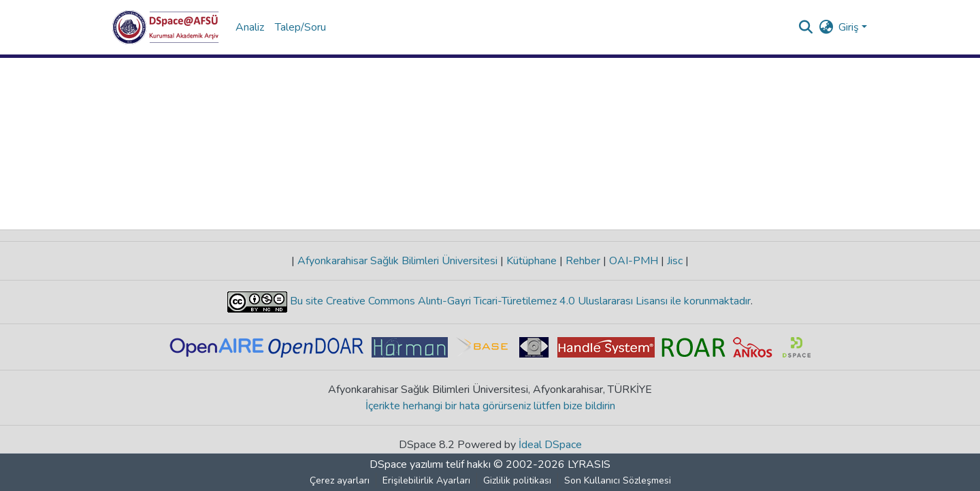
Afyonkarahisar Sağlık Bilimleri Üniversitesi (397, 261)
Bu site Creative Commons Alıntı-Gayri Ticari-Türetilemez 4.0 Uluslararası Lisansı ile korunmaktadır (519, 301)
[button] (166, 27)
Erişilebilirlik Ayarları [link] (426, 480)
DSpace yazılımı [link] (406, 464)
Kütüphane (532, 261)
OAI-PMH (634, 261)
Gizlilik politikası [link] (517, 480)
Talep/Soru (300, 27)
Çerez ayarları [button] (340, 480)
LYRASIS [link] (589, 464)
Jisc (675, 261)
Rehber (583, 261)
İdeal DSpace (550, 445)
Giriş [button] (850, 27)
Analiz (250, 27)
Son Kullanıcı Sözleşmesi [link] (618, 480)
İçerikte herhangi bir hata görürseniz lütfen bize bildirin (490, 406)
